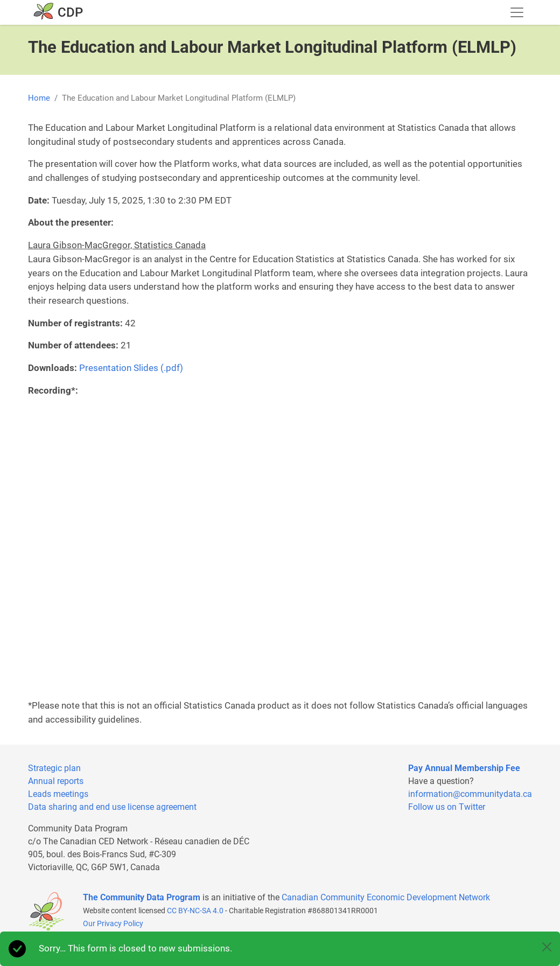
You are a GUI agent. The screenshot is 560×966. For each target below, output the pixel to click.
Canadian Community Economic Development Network (386, 897)
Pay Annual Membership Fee (464, 768)
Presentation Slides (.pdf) (131, 368)
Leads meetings (58, 794)
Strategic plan (54, 768)
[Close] (547, 947)
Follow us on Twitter (447, 807)
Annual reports (56, 781)
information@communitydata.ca (470, 794)
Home (39, 98)
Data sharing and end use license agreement (112, 807)
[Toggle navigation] (517, 12)
